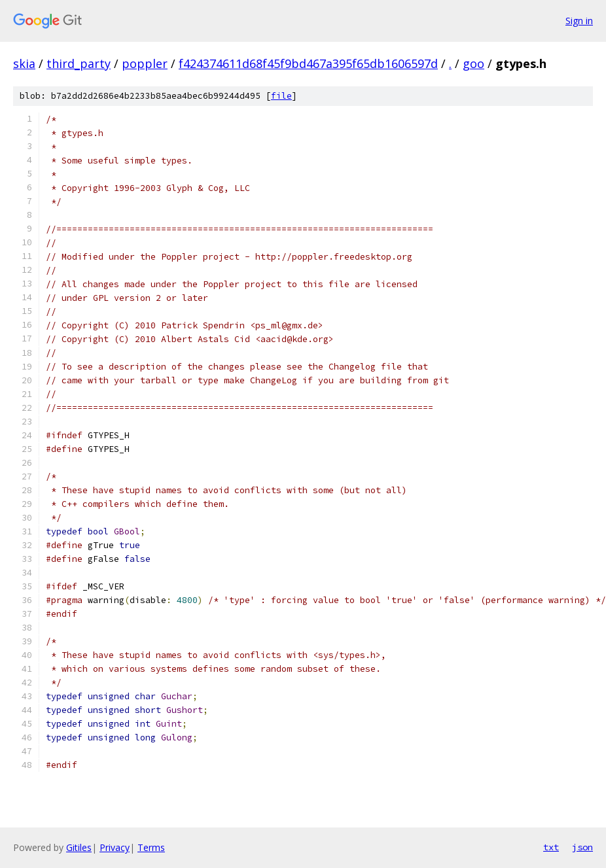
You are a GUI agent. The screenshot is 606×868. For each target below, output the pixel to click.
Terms (151, 847)
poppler (145, 63)
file (281, 96)
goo (473, 63)
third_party (79, 63)
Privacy (115, 847)
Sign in (579, 21)
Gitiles (79, 847)
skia (24, 63)
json (582, 847)
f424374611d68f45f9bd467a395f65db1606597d (308, 63)
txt (551, 847)
